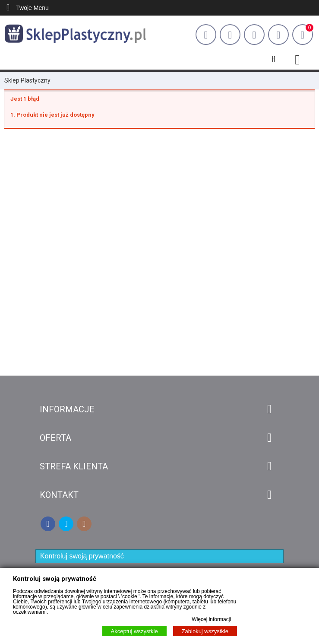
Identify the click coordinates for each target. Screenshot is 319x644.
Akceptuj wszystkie (134, 631)
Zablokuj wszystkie (205, 631)
